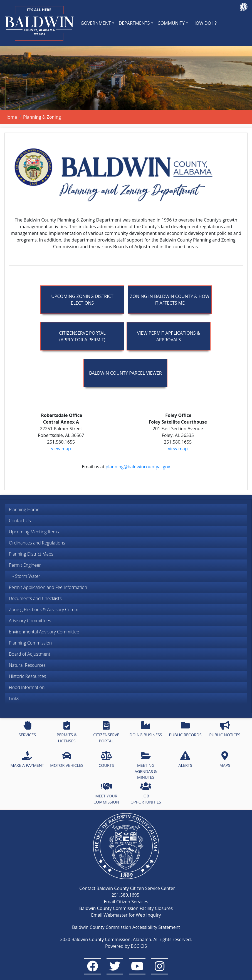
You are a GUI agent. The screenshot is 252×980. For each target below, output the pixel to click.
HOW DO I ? (205, 23)
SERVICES (27, 729)
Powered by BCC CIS (126, 946)
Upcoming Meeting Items (34, 532)
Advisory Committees (30, 621)
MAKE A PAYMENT (27, 760)
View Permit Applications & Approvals (169, 336)
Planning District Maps (31, 554)
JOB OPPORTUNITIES (146, 793)
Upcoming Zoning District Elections (82, 300)
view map (61, 449)
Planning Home (24, 509)
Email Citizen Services (126, 902)
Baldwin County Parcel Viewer (125, 373)
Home (11, 117)
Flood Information (27, 687)
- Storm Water (25, 576)
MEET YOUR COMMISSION (106, 793)
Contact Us (20, 521)
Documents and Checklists (35, 598)
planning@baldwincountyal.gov (138, 467)
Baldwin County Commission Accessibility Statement (126, 927)
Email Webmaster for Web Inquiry (126, 915)
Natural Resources (27, 665)
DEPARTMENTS (134, 23)
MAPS (225, 760)
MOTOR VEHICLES (67, 760)
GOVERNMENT (96, 23)
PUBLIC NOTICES (225, 729)
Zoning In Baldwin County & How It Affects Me (170, 300)
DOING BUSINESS (146, 729)
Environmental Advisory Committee (44, 632)
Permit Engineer (25, 565)
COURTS (106, 760)
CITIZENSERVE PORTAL (106, 732)
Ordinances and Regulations (37, 543)
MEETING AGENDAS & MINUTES (146, 766)
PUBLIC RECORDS (185, 729)
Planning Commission (30, 643)
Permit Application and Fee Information (48, 587)
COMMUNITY (171, 23)
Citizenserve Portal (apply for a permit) (82, 336)
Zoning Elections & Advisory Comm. (44, 610)
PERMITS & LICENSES (67, 732)
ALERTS (185, 760)
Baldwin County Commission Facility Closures (126, 908)
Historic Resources (28, 676)
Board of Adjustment (30, 654)
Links (14, 698)
